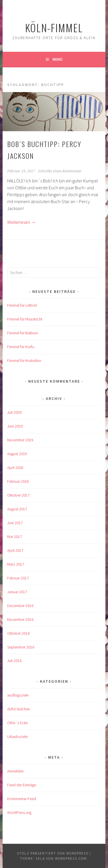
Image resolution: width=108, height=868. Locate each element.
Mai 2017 (15, 537)
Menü (57, 59)
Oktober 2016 (18, 633)
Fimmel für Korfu (21, 347)
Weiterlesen (21, 222)
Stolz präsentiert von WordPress (53, 853)
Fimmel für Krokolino (24, 360)
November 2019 (20, 440)
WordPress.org (19, 812)
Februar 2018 (18, 481)
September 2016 (21, 647)
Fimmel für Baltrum (23, 333)
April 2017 (15, 550)
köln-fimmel (54, 27)
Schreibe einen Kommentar (60, 171)
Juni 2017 (15, 523)
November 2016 (20, 619)
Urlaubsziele (17, 737)
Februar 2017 (18, 578)
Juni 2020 (15, 426)
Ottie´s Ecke (17, 723)
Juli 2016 (14, 661)
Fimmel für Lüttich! (22, 305)
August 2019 (17, 454)
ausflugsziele (18, 695)
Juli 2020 (14, 412)
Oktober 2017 (18, 495)
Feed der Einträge (22, 785)
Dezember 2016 (20, 606)
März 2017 (16, 564)
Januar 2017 (17, 592)
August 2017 (17, 509)
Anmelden (15, 771)
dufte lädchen (19, 709)
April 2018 (15, 468)
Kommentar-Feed (22, 799)
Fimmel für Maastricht (25, 319)
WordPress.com (71, 858)
